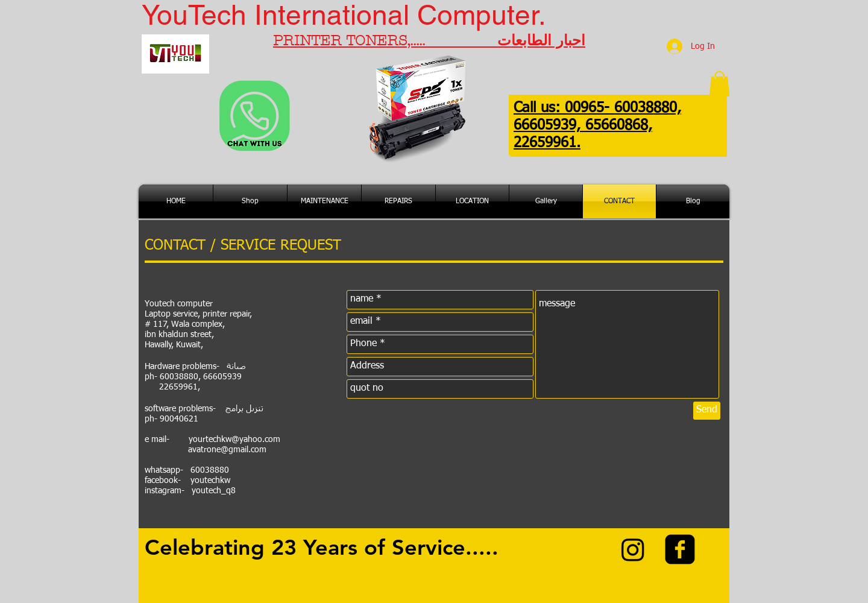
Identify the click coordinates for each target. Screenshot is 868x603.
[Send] (707, 411)
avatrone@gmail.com (227, 450)
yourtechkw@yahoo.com (234, 440)
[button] (719, 84)
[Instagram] (633, 549)
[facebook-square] (680, 549)
